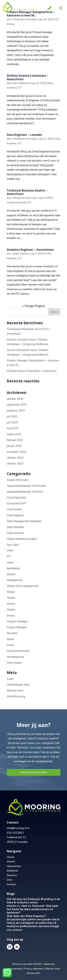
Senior (11, 639)
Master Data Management (23, 586)
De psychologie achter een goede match (33, 919)
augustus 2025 (16, 411)
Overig (11, 24)
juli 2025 (12, 416)
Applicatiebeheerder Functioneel (26, 486)
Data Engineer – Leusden (24, 135)
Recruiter (12, 633)
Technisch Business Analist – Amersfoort (27, 192)
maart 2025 (14, 434)
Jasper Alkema (21, 254)
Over (10, 880)
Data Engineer (15, 515)
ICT (57, 19)
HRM (10, 551)
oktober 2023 (15, 464)
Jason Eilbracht (21, 83)
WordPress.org (16, 696)
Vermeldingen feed (18, 685)
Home (11, 857)
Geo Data (13, 545)
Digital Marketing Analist (22, 539)
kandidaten (13, 568)
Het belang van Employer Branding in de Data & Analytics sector (33, 901)
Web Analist (14, 663)
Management (15, 580)
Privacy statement (34, 969)
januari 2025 (14, 446)
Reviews (12, 875)
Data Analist (14, 509)
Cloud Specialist (16, 498)
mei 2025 (13, 428)
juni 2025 (12, 422)
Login (10, 679)
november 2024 (16, 452)
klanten (11, 574)
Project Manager (17, 627)
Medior (11, 592)
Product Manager (17, 621)
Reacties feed (15, 691)
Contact (12, 884)
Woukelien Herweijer (25, 19)
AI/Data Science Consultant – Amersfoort (28, 77)
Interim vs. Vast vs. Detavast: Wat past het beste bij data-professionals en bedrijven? (33, 909)
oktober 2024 (15, 458)
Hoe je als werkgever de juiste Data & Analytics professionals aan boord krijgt (33, 925)
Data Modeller (16, 527)
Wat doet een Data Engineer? (26, 916)
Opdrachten (14, 866)
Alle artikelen (15, 930)
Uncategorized (15, 657)
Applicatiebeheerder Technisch (25, 492)
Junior (10, 562)
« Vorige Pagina (33, 306)
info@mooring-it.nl (18, 828)
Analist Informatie (17, 203)
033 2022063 (15, 833)
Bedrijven (13, 871)
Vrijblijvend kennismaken (33, 772)
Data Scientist (15, 533)
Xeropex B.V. (34, 973)
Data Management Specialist (24, 521)
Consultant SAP (16, 503)
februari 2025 (15, 440)
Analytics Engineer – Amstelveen (30, 250)
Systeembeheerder (18, 651)
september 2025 (17, 405)
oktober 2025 (15, 399)
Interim (11, 862)
